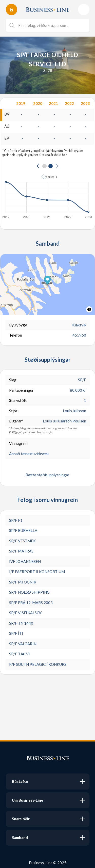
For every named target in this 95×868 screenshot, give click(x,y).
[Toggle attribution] (89, 309)
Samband (20, 838)
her (64, 155)
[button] (48, 281)
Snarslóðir (21, 819)
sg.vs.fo (47, 432)
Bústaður (20, 781)
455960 (79, 335)
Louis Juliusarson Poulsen (64, 421)
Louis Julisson (74, 411)
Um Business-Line (28, 800)
